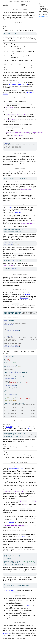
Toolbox (5, 531)
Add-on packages (43, 7)
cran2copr (8, 207)
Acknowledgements (44, 12)
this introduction (10, 589)
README (6, 308)
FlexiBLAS (28, 294)
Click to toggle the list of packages (13, 192)
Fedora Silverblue (22, 535)
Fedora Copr (18, 212)
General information (42, 4)
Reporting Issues (43, 10)
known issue (11, 521)
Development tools (44, 8)
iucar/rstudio (30, 427)
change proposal (24, 297)
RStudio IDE (9, 426)
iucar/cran (29, 604)
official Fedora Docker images (16, 467)
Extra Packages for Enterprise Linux (19, 84)
